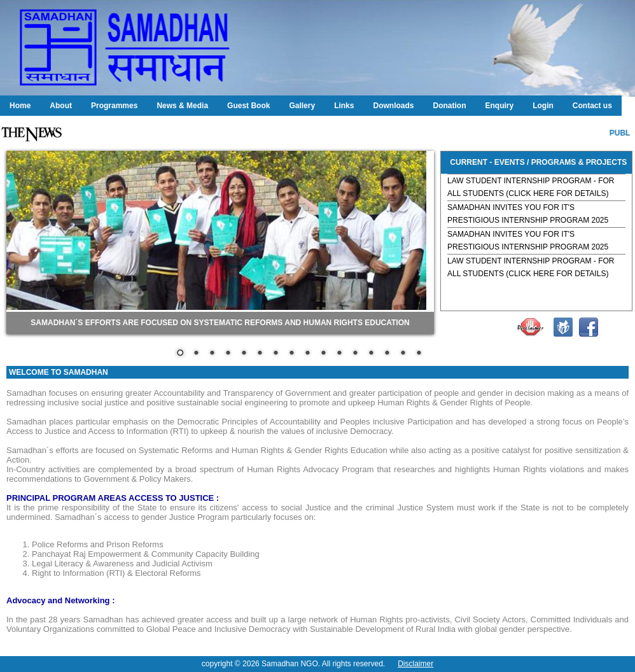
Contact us (592, 106)
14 (387, 354)
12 (355, 354)
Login (543, 106)
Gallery (302, 106)
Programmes (114, 106)
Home (20, 106)
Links (344, 106)
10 (323, 354)
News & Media (182, 106)
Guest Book (248, 106)
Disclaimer (415, 664)
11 (339, 354)
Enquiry (499, 106)
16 (419, 354)
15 (403, 354)
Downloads (393, 106)
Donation (449, 106)
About (61, 106)
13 (371, 354)
